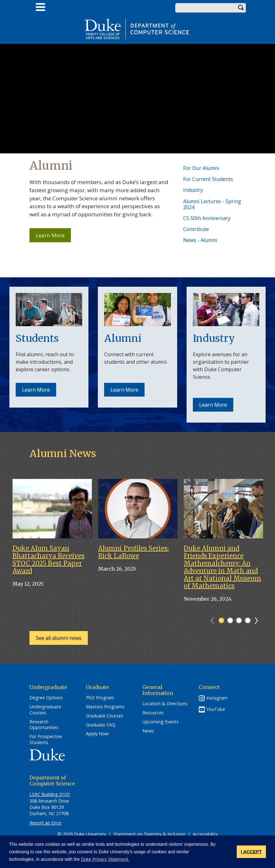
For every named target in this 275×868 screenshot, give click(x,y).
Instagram (217, 698)
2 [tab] (230, 620)
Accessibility (205, 834)
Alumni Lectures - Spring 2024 (212, 204)
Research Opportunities (44, 725)
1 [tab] (221, 620)
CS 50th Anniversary (207, 218)
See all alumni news (59, 638)
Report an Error (45, 823)
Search (241, 8)
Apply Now (97, 734)
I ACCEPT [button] (251, 852)
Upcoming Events (161, 722)
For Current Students (208, 179)
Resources (153, 713)
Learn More (53, 237)
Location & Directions (165, 704)
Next (259, 619)
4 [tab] (248, 620)
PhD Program (100, 698)
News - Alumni (200, 240)
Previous (215, 619)
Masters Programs (105, 707)
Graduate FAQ (101, 725)
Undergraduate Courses (45, 710)
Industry (193, 190)
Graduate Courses (105, 716)
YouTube (216, 709)
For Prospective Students (46, 740)
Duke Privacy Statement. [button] (105, 859)
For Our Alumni (201, 168)
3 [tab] (239, 620)
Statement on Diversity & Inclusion (149, 834)
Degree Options (46, 698)
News (148, 731)
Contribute (196, 229)
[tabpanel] (52, 536)
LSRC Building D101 (50, 794)
